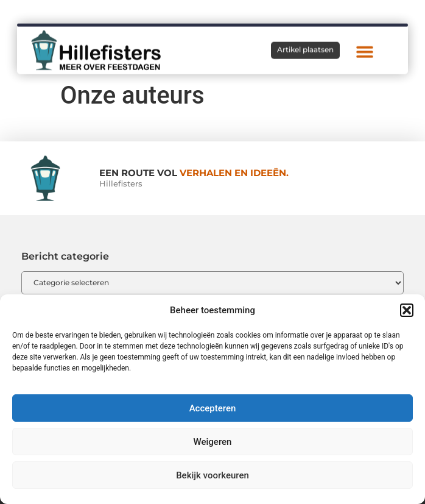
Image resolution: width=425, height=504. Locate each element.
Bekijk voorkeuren (212, 475)
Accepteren (213, 408)
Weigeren (213, 442)
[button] (407, 310)
